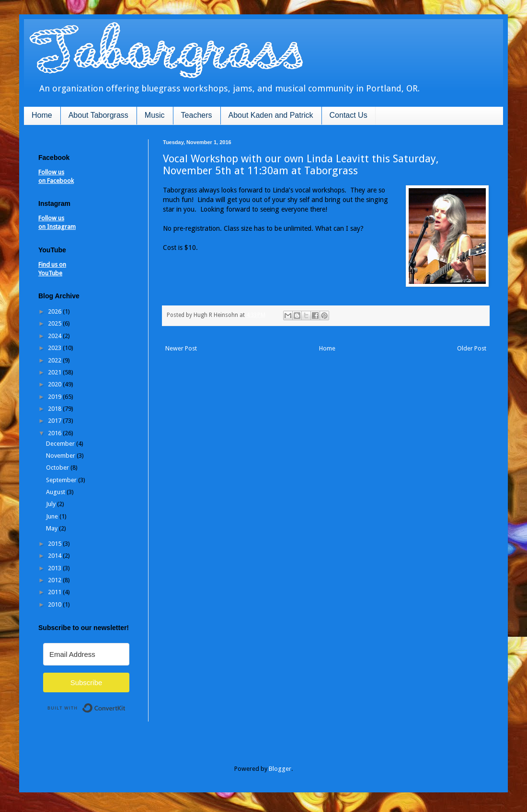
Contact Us (349, 115)
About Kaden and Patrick (271, 115)
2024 (55, 336)
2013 (55, 568)
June (53, 516)
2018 (55, 409)
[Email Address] (86, 654)
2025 (55, 323)
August (56, 492)
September (62, 480)
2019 (55, 397)
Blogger (280, 769)
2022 (55, 360)
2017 (55, 421)
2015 (55, 544)
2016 (55, 433)
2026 (55, 311)
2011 (55, 592)
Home (42, 115)
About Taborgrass (98, 115)
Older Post (472, 348)
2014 (55, 556)
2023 (55, 348)
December (61, 444)
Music (155, 115)
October (58, 468)
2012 (55, 580)
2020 (55, 384)
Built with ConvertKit (126, 704)
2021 (55, 372)
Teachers (197, 115)
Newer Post (181, 348)
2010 (55, 604)
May (52, 528)
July (52, 504)
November (61, 456)
